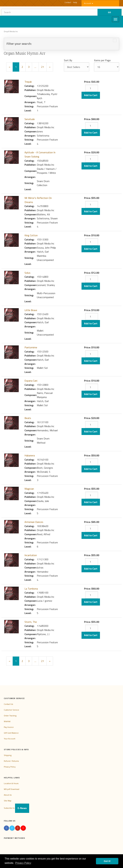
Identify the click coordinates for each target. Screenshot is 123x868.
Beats (28, 418)
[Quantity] (92, 88)
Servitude (30, 119)
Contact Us (8, 704)
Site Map (8, 801)
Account (88, 3)
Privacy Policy (10, 767)
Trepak (28, 82)
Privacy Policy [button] (23, 863)
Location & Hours (11, 783)
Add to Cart (91, 95)
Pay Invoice (9, 727)
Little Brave (31, 310)
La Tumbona (31, 589)
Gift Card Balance (11, 733)
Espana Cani (31, 381)
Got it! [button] (107, 861)
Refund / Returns (11, 761)
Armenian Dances (34, 522)
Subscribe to (16, 808)
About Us (8, 795)
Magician (29, 489)
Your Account (10, 739)
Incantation (31, 555)
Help (75, 2)
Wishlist (7, 721)
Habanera (30, 455)
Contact (68, 2)
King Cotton (31, 235)
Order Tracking (10, 716)
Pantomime (31, 347)
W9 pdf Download (12, 789)
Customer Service (11, 710)
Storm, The (31, 622)
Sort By (68, 60)
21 (43, 67)
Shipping (8, 755)
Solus (27, 273)
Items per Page (102, 60)
